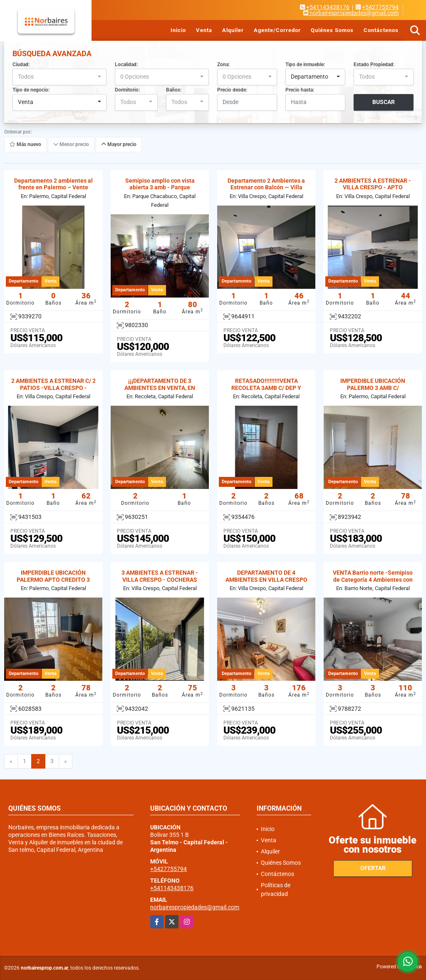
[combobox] (59, 77)
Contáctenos (381, 30)
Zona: (223, 65)
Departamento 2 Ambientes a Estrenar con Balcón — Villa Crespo (266, 188)
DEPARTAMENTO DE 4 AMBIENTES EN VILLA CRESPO (266, 576)
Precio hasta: (300, 90)
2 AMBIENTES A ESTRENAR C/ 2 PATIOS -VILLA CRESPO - (53, 384)
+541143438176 (328, 7)
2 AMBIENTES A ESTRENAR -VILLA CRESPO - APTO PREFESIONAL (373, 188)
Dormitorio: (127, 90)
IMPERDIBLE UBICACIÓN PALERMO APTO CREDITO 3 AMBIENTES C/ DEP (53, 580)
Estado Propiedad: (374, 65)
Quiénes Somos (332, 30)
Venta (204, 30)
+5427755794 (380, 7)
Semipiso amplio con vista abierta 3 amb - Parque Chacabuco (160, 188)
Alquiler (233, 30)
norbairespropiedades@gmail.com (195, 907)
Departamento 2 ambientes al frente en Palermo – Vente (53, 184)
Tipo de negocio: (31, 90)
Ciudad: (21, 65)
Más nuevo (25, 144)
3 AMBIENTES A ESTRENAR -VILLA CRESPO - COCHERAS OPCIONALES (160, 580)
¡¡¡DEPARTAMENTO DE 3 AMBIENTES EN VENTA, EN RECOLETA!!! (160, 388)
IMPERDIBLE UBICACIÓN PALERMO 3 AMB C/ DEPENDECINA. (373, 388)
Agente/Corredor (277, 30)
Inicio (178, 30)
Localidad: (126, 65)
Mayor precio (119, 144)
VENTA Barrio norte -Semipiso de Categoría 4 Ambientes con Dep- (373, 580)
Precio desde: (232, 90)
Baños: (174, 90)
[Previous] (11, 762)
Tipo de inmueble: (305, 65)
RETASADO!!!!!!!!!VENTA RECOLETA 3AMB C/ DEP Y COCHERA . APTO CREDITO (266, 388)
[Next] (66, 762)
